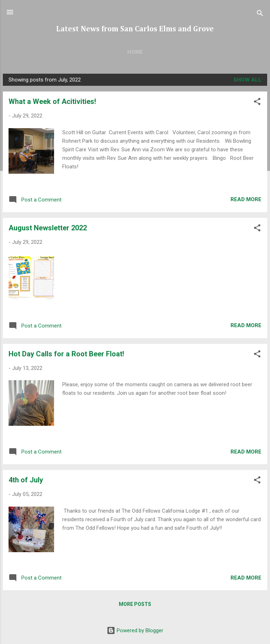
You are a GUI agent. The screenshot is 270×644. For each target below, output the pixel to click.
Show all (247, 80)
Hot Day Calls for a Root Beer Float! (66, 354)
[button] (257, 103)
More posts (135, 604)
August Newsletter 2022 (48, 228)
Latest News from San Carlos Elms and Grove (135, 29)
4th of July (26, 480)
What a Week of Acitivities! (52, 101)
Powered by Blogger (135, 630)
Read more (246, 199)
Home (135, 52)
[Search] (260, 14)
